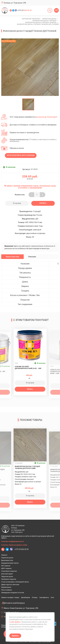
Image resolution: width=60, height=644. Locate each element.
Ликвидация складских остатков (13, 593)
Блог (52, 598)
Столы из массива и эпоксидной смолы (15, 582)
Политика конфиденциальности (13, 541)
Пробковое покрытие (9, 579)
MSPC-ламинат (6, 568)
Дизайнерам (26, 598)
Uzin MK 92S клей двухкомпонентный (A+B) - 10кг (28, 368)
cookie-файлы (15, 622)
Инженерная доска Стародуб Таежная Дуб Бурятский (27, 467)
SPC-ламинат (6, 566)
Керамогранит (6, 587)
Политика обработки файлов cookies (14, 545)
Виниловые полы (7, 560)
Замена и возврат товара (10, 598)
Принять (15, 636)
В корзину (17, 203)
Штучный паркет (7, 574)
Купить (43, 203)
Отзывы (35, 598)
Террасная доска (7, 577)
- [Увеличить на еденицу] (31, 195)
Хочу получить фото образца (21, 155)
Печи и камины (7, 590)
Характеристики (12, 257)
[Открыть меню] (56, 10)
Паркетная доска (7, 558)
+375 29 (24, 10)
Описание (32, 257)
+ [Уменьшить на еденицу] (43, 195)
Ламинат (4, 555)
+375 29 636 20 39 (22, 549)
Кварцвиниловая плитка (10, 563)
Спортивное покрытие (9, 571)
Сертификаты (44, 598)
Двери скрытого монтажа (10, 585)
